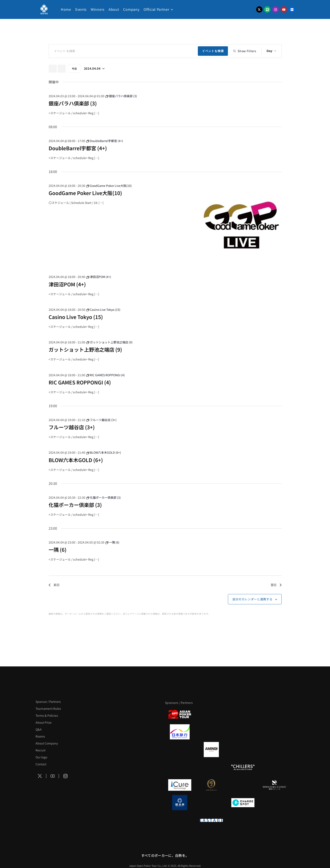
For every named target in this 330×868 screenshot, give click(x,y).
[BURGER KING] (180, 750)
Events (81, 9)
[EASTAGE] (211, 820)
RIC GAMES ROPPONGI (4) (80, 394)
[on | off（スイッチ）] (180, 820)
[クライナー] (243, 750)
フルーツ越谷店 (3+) (72, 439)
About (114, 9)
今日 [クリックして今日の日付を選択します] (74, 81)
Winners (98, 9)
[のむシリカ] (180, 767)
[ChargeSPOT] (243, 803)
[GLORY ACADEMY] (211, 732)
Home (66, 9)
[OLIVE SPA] (243, 785)
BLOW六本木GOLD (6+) (76, 472)
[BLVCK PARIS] (211, 714)
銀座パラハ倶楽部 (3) (73, 115)
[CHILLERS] (243, 767)
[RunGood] (211, 767)
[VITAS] (211, 750)
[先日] (53, 81)
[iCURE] (180, 785)
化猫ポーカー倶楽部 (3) (75, 517)
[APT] (180, 714)
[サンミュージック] (243, 714)
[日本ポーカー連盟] (243, 820)
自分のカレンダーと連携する (252, 611)
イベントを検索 (214, 51)
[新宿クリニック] (274, 785)
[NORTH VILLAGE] (211, 803)
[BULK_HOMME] (274, 767)
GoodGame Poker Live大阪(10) (85, 205)
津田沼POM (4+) (67, 296)
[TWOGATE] (243, 732)
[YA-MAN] (274, 750)
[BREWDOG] (274, 732)
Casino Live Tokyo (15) (76, 329)
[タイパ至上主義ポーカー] (274, 714)
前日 (54, 597)
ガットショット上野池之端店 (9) (85, 362)
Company (131, 9)
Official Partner (156, 9)
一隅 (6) (58, 562)
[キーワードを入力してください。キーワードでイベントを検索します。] (124, 51)
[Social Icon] (40, 776)
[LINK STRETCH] (211, 785)
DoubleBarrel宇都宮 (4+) (78, 160)
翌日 (276, 597)
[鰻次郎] (180, 803)
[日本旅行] (180, 732)
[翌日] (62, 81)
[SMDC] (274, 803)
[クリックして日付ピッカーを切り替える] (94, 81)
